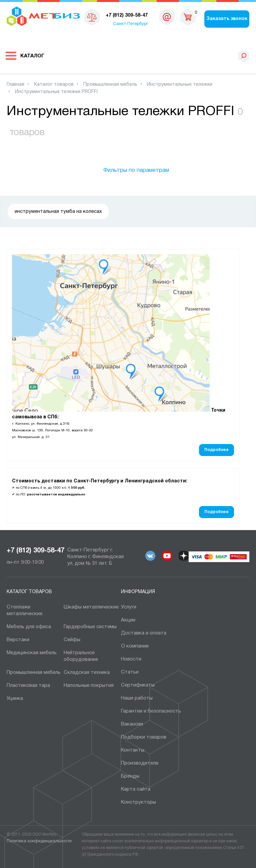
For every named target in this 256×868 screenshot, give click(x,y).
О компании (135, 646)
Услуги (129, 607)
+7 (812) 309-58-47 (35, 551)
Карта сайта (136, 789)
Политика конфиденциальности (39, 841)
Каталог (32, 56)
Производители (140, 763)
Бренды (130, 776)
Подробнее (216, 450)
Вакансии (132, 724)
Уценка (15, 699)
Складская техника (87, 673)
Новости (131, 659)
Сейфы (72, 640)
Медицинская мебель (32, 653)
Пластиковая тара (28, 686)
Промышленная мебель (34, 673)
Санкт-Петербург (130, 24)
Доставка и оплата (144, 633)
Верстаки (18, 640)
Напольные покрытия (89, 686)
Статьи (130, 672)
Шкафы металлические (91, 607)
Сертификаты (138, 685)
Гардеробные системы (90, 627)
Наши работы (137, 698)
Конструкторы (138, 802)
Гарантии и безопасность (151, 711)
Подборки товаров (144, 737)
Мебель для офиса (29, 627)
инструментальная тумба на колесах (58, 211)
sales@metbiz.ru (167, 17)
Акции (128, 620)
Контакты (133, 750)
